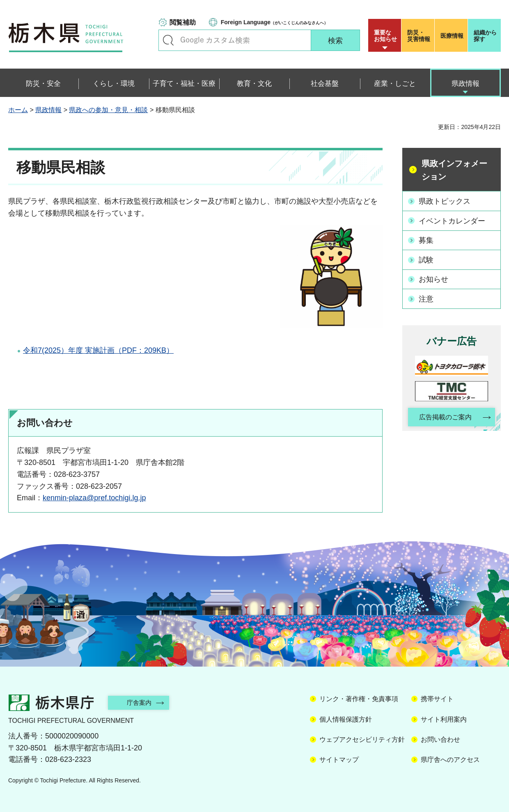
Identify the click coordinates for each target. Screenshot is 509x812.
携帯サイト (437, 699)
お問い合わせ (440, 740)
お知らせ (434, 278)
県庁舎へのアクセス (450, 760)
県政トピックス (445, 201)
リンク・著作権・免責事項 (359, 699)
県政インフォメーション (454, 170)
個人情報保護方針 (346, 719)
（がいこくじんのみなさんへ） (274, 22)
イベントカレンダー (452, 221)
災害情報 (420, 36)
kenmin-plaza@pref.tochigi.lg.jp (94, 498)
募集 (426, 240)
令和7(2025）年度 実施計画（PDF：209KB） (98, 350)
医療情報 (452, 36)
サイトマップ (339, 760)
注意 (426, 298)
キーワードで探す (168, 40)
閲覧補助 (183, 22)
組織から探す (485, 36)
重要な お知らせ (385, 36)
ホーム (18, 110)
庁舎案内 (142, 703)
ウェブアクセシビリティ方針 (362, 740)
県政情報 (48, 110)
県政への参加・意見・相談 (108, 110)
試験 (426, 259)
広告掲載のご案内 (445, 417)
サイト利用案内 (444, 719)
